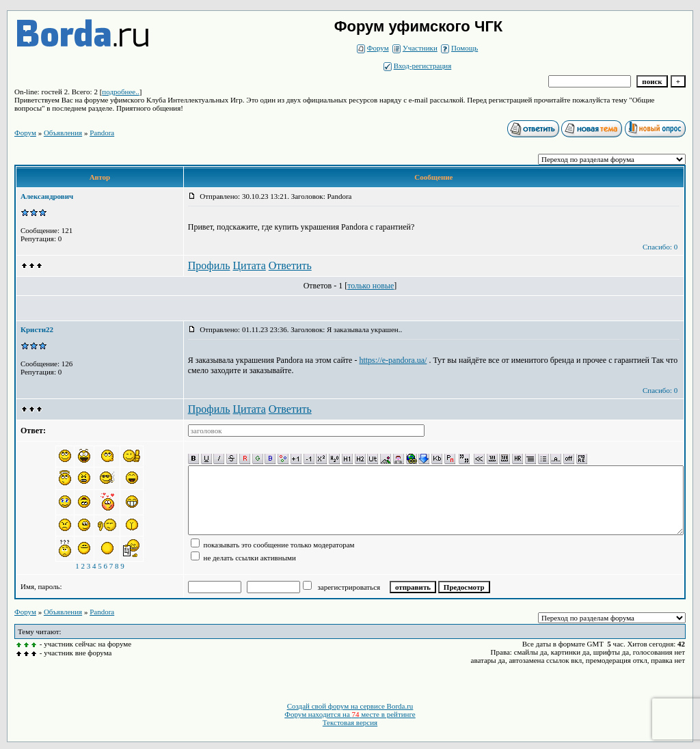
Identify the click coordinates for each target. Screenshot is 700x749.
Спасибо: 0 (660, 247)
